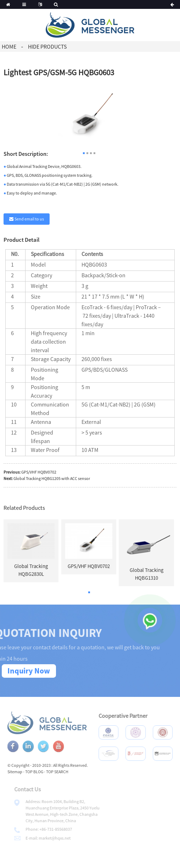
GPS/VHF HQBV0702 (39, 472)
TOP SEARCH (65, 772)
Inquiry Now (29, 671)
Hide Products (47, 47)
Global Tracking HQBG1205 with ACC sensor (52, 478)
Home (9, 47)
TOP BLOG (42, 772)
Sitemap (23, 772)
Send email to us (29, 219)
